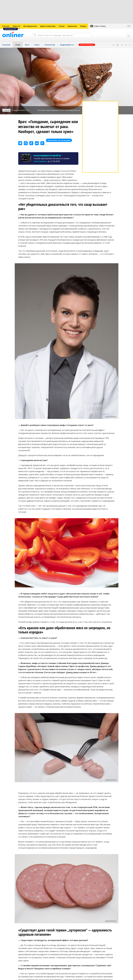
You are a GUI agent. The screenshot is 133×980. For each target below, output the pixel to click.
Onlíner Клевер (100, 26)
